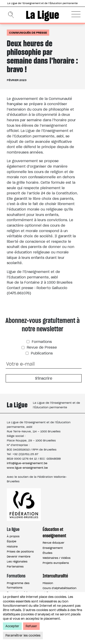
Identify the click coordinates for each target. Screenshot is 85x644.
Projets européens (56, 563)
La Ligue (42, 15)
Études (47, 553)
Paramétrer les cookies (23, 635)
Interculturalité (55, 576)
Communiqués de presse (28, 33)
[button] (76, 14)
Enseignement (53, 548)
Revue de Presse (41, 347)
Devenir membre (19, 556)
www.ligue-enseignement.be (27, 468)
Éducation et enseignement (54, 533)
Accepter (12, 626)
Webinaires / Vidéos (57, 558)
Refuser (31, 626)
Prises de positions (20, 551)
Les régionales (17, 561)
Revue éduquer (53, 543)
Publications (41, 353)
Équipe (12, 541)
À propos (13, 536)
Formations (41, 342)
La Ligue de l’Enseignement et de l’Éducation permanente (42, 3)
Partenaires (15, 566)
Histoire (12, 546)
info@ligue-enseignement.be (27, 463)
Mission (48, 583)
